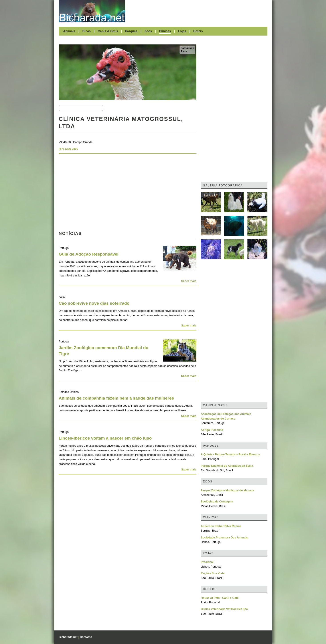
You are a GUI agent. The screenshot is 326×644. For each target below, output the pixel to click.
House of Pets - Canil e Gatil (220, 598)
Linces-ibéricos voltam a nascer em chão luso (105, 438)
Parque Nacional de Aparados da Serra (227, 466)
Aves (184, 51)
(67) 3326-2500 (69, 149)
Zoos (148, 31)
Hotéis (198, 31)
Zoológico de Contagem (217, 501)
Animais (69, 31)
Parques (131, 31)
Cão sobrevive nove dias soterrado (94, 303)
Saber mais (189, 281)
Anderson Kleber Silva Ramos (221, 526)
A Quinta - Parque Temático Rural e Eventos (230, 454)
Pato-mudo (187, 48)
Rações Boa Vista (213, 573)
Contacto (86, 637)
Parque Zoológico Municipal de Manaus (227, 490)
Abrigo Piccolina (212, 430)
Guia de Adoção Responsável (89, 254)
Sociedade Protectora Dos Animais (224, 537)
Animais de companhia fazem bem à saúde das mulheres (116, 398)
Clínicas (165, 31)
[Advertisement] (199, 11)
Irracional (207, 562)
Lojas (182, 31)
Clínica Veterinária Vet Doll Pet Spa (224, 609)
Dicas (87, 31)
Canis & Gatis (108, 31)
